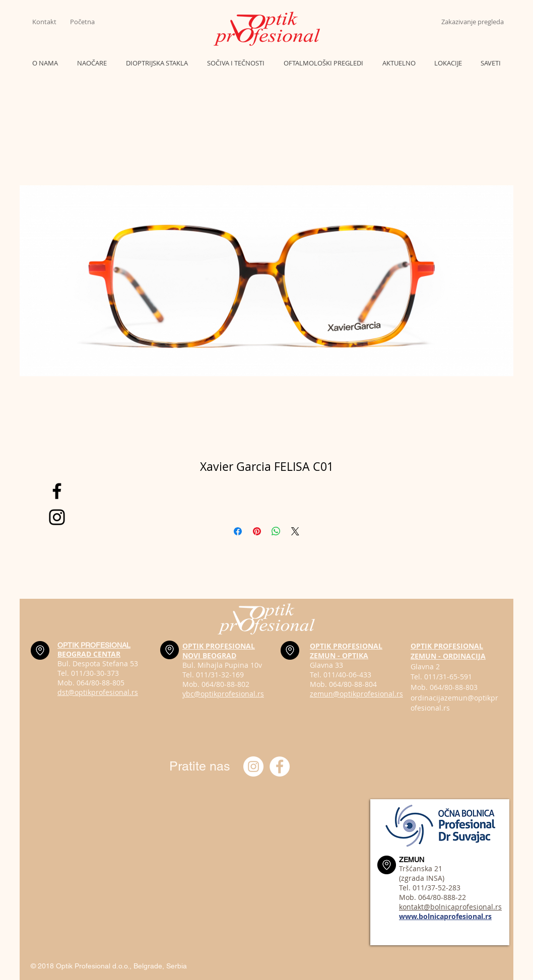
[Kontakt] (51, 22)
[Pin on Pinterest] (257, 531)
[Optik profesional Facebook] (280, 766)
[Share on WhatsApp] (276, 531)
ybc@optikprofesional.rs (223, 694)
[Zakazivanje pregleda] (472, 22)
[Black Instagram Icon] (57, 517)
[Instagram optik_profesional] (253, 766)
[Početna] (89, 22)
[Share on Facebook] (238, 531)
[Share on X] (295, 531)
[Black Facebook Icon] (57, 491)
